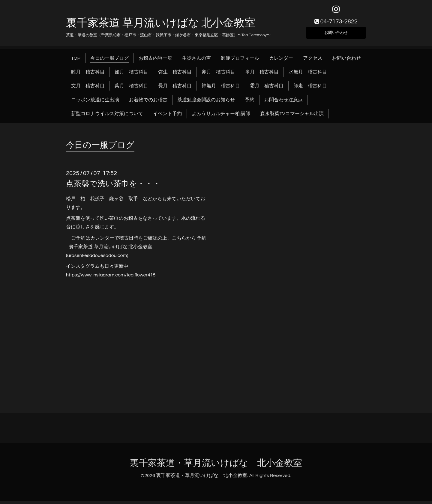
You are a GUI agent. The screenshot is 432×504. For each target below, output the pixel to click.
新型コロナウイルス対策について (107, 117)
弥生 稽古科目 (175, 75)
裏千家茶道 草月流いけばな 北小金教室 (161, 26)
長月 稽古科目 (175, 89)
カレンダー (281, 61)
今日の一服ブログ (109, 61)
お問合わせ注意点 (283, 103)
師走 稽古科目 (310, 89)
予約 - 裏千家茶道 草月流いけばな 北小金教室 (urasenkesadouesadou (136, 250)
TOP (76, 61)
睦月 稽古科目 (88, 75)
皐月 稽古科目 (262, 75)
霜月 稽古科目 (267, 89)
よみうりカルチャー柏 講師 (221, 117)
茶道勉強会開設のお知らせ (206, 103)
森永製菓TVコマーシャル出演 (292, 117)
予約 (250, 103)
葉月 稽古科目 (131, 89)
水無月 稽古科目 (308, 75)
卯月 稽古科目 (218, 75)
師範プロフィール (240, 61)
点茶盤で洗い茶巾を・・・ (113, 187)
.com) (123, 258)
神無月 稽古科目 (221, 89)
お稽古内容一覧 (155, 61)
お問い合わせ (336, 35)
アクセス (313, 61)
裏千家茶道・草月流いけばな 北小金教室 (216, 466)
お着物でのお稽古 (148, 103)
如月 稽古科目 (131, 75)
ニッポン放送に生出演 (95, 103)
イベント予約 (167, 117)
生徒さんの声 (196, 61)
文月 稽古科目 (88, 89)
